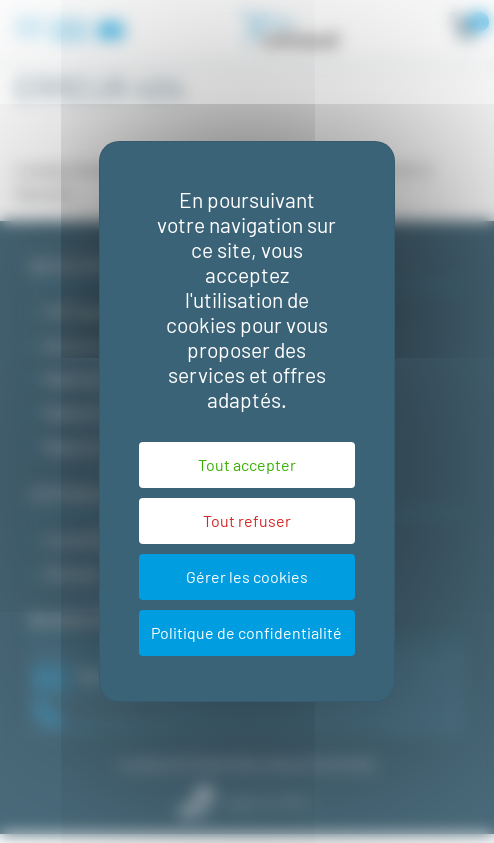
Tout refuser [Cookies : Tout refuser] (247, 520)
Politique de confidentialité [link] (246, 632)
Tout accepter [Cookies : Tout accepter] (247, 464)
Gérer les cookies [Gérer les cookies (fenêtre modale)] (247, 576)
